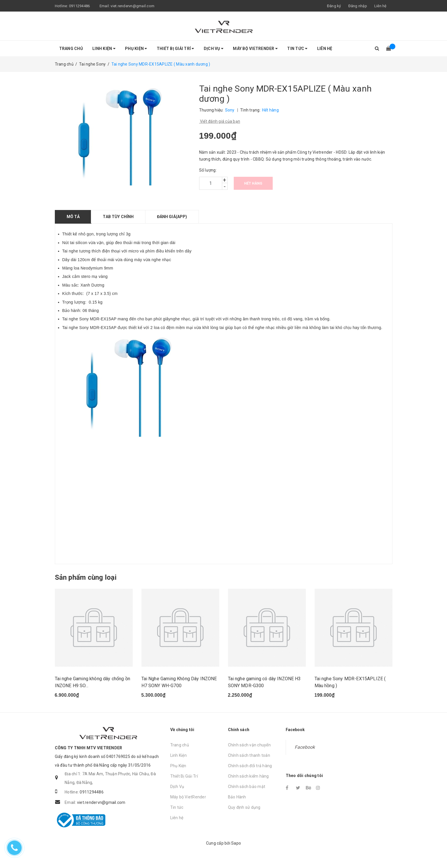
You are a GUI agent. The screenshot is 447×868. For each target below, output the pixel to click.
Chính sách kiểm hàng (248, 782)
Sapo (236, 848)
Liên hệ (380, 6)
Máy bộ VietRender (255, 49)
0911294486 (80, 6)
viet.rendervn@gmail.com (132, 6)
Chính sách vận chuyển (249, 750)
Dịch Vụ (214, 49)
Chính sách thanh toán (249, 761)
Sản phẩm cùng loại (86, 577)
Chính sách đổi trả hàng (250, 771)
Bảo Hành (237, 802)
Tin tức (297, 49)
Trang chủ (71, 49)
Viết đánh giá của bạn (220, 121)
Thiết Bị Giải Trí (175, 49)
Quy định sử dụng (244, 813)
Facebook (305, 753)
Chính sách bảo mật (247, 792)
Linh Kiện (104, 49)
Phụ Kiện (136, 49)
